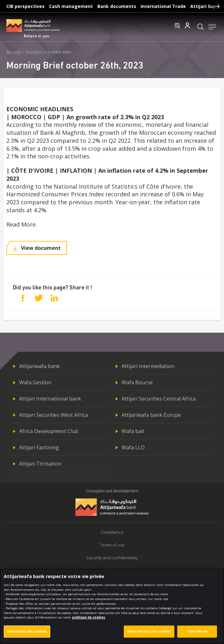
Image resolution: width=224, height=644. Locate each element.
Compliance (112, 532)
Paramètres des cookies (27, 634)
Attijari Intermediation (148, 366)
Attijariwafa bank (39, 366)
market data (59, 52)
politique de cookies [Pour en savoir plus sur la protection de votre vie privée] (89, 620)
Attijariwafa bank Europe (151, 415)
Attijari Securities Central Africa (159, 399)
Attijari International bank (50, 399)
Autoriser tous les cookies (149, 634)
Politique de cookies (112, 570)
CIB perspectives (25, 6)
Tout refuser (197, 634)
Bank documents (117, 6)
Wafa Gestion (35, 382)
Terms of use (112, 545)
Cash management (71, 6)
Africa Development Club (49, 431)
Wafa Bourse (137, 382)
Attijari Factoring (39, 447)
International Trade (163, 6)
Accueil (14, 52)
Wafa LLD (133, 447)
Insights (34, 52)
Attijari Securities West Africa (53, 415)
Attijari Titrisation (40, 464)
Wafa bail (133, 431)
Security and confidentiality (112, 558)
